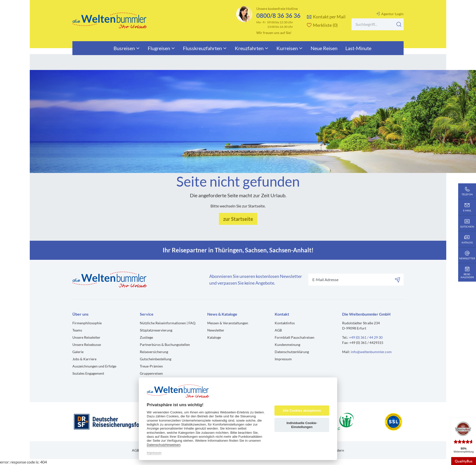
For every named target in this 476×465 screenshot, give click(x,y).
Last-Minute (358, 48)
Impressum (283, 359)
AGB (278, 330)
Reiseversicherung (154, 352)
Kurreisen (290, 48)
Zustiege (146, 337)
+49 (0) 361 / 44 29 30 (366, 337)
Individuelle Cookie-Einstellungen (302, 425)
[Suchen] (399, 24)
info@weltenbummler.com (371, 352)
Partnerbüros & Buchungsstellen (165, 345)
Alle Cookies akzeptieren (302, 411)
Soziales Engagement (88, 373)
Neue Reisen (324, 48)
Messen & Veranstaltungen (228, 323)
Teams (77, 330)
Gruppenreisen (151, 373)
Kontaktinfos (285, 323)
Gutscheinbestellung (156, 359)
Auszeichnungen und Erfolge (94, 366)
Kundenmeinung (287, 345)
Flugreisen (161, 48)
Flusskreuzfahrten (205, 48)
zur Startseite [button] (238, 219)
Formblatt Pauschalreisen (295, 337)
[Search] (378, 24)
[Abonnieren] (398, 280)
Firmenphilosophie (87, 323)
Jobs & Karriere (84, 359)
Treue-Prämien (151, 366)
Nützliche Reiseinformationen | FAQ (168, 323)
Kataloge (214, 337)
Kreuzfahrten (252, 48)
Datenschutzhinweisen (164, 445)
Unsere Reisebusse (87, 345)
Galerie (78, 352)
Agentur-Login (390, 14)
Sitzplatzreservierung (156, 330)
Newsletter (216, 330)
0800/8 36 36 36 (278, 16)
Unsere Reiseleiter (86, 337)
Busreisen (127, 48)
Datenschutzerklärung (292, 352)
